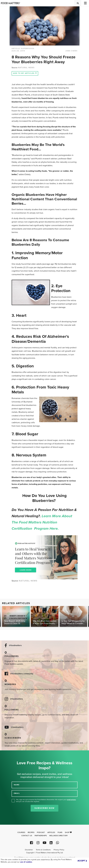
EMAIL (17, 793)
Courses (21, 832)
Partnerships (41, 836)
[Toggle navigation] (85, 3)
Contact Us (27, 836)
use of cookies (26, 862)
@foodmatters (15, 645)
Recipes (31, 832)
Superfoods (28, 49)
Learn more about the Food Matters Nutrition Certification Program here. (42, 522)
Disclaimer (29, 850)
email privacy (71, 800)
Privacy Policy (59, 850)
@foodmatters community (22, 674)
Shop (68, 832)
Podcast (41, 832)
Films (60, 832)
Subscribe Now (44, 808)
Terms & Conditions (43, 850)
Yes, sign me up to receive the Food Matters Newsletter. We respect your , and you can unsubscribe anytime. (46, 801)
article (16, 49)
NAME (17, 785)
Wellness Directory (59, 836)
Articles (51, 832)
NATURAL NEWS (26, 68)
